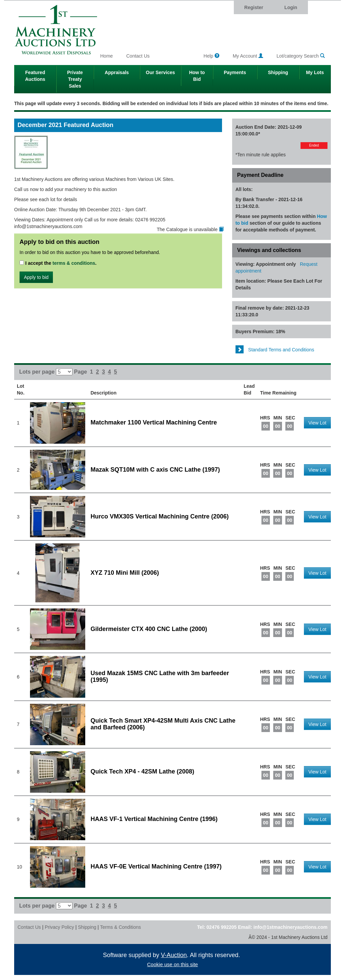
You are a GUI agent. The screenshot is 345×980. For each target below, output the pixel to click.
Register (254, 7)
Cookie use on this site (173, 964)
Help (211, 56)
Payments (235, 72)
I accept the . (58, 263)
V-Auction (174, 955)
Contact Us (138, 56)
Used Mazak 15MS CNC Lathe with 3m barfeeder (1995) (160, 676)
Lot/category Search (301, 56)
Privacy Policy (59, 927)
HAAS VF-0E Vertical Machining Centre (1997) (156, 866)
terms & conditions (74, 263)
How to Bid (197, 76)
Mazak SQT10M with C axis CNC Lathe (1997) (155, 470)
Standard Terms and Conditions (275, 350)
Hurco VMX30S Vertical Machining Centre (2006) (160, 516)
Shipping (278, 72)
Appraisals (117, 72)
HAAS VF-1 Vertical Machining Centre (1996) (154, 819)
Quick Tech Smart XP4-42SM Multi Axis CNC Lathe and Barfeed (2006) (163, 724)
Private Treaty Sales (75, 79)
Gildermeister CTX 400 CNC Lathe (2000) (149, 629)
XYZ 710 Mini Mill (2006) (125, 573)
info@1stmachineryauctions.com (290, 927)
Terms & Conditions (120, 927)
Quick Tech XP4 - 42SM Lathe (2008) (143, 771)
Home (107, 56)
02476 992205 (222, 927)
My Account (248, 56)
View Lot (317, 423)
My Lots (315, 72)
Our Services (160, 72)
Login (291, 7)
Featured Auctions (35, 76)
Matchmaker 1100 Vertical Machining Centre (154, 422)
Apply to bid (36, 277)
